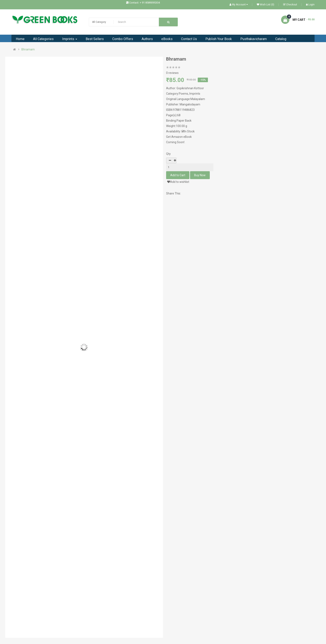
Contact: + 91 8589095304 (144, 3)
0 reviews (172, 73)
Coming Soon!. (176, 142)
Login (310, 5)
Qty (168, 154)
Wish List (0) (265, 5)
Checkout (290, 5)
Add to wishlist (178, 182)
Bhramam (28, 49)
